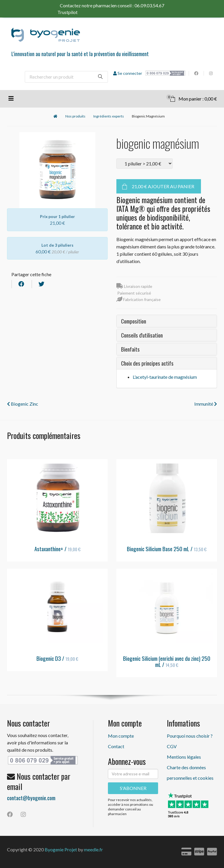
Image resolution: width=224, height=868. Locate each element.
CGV (172, 746)
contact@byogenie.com (31, 798)
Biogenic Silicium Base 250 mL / (167, 549)
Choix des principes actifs (147, 363)
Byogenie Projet (61, 849)
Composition (134, 321)
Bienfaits (130, 349)
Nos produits (75, 116)
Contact (116, 746)
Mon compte (121, 736)
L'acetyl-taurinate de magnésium (165, 377)
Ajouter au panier (163, 186)
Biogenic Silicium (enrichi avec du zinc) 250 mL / (167, 661)
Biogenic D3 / (57, 658)
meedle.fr (93, 849)
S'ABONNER (133, 788)
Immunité (206, 404)
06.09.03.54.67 (149, 5)
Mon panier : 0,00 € (192, 98)
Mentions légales (184, 757)
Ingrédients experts (109, 116)
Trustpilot (79, 12)
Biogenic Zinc (23, 404)
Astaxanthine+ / (57, 549)
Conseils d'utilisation (142, 335)
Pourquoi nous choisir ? (190, 736)
